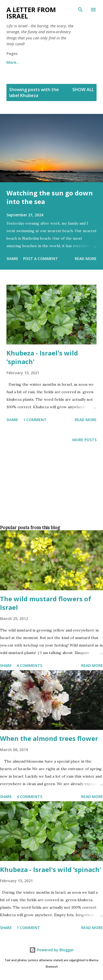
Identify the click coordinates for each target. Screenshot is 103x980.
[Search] (80, 10)
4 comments (29, 797)
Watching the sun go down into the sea (50, 197)
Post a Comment (40, 259)
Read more (86, 259)
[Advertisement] (50, 493)
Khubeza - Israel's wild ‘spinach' (42, 357)
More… (13, 62)
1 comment (35, 420)
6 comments (29, 665)
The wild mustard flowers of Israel (46, 603)
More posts (84, 440)
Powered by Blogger (52, 950)
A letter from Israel (31, 13)
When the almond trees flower (49, 738)
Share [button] (12, 259)
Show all (83, 90)
